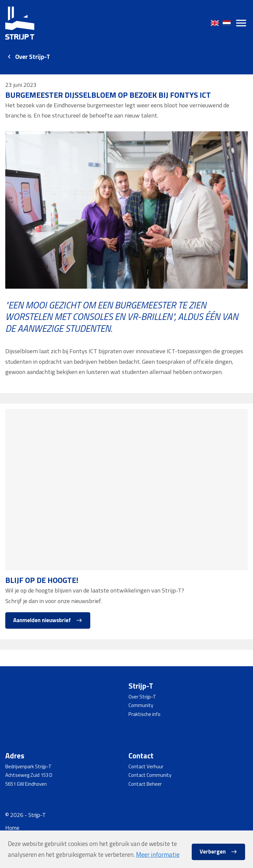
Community (141, 705)
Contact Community (150, 775)
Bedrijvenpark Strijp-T (28, 766)
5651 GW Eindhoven (26, 784)
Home (12, 828)
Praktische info (144, 714)
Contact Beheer (145, 784)
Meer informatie (158, 855)
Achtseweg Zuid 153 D (29, 775)
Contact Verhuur (146, 766)
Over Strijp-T (33, 57)
